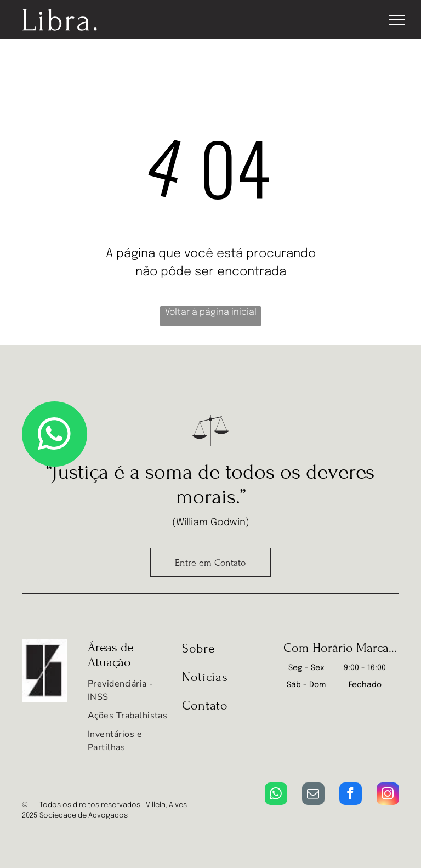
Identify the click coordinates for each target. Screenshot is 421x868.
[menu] (397, 20)
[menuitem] (128, 693)
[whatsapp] (276, 795)
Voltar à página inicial (211, 312)
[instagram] (388, 795)
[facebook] (351, 795)
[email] (313, 795)
